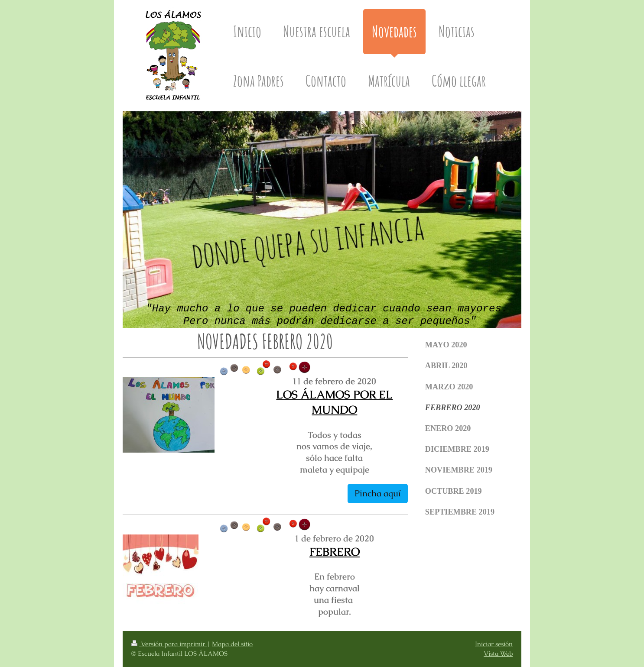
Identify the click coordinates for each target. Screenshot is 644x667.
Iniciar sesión (494, 644)
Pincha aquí (378, 493)
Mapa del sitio (232, 644)
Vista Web (498, 654)
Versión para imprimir (169, 644)
